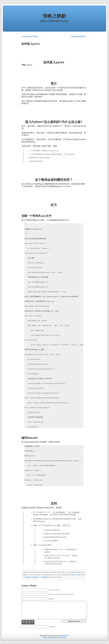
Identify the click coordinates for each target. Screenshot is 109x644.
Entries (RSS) (47, 637)
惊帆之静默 (54, 16)
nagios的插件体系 (78, 36)
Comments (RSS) (60, 637)
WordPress (65, 636)
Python (25, 575)
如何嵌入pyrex (31, 44)
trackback (45, 577)
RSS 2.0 (74, 575)
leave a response (32, 577)
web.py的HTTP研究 (30, 36)
